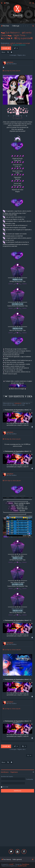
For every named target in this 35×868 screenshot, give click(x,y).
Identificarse (5, 772)
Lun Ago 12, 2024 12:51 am (12, 709)
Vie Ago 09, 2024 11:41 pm (12, 439)
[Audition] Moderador (19, 45)
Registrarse (14, 772)
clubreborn (10, 62)
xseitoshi (13, 43)
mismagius (19, 43)
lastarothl (10, 45)
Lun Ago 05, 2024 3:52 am (12, 71)
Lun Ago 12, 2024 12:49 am (12, 650)
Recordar (5, 787)
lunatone (4, 45)
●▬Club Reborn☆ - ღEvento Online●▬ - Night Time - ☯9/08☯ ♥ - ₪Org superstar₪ (17, 35)
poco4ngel (27, 43)
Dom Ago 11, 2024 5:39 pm (12, 481)
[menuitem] (6, 3)
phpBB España (22, 866)
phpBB (11, 864)
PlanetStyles (26, 864)
